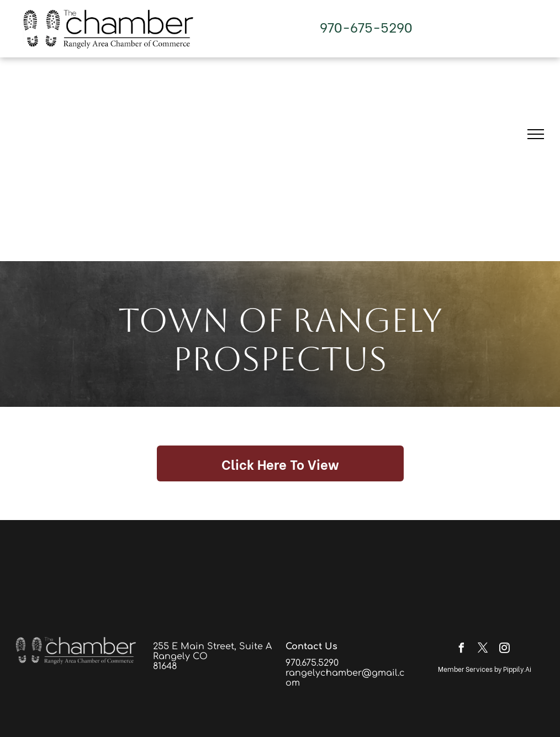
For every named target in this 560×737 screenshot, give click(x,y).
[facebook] (462, 649)
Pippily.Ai (517, 669)
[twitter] (483, 649)
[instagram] (505, 649)
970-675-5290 (366, 26)
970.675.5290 (312, 663)
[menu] (536, 134)
